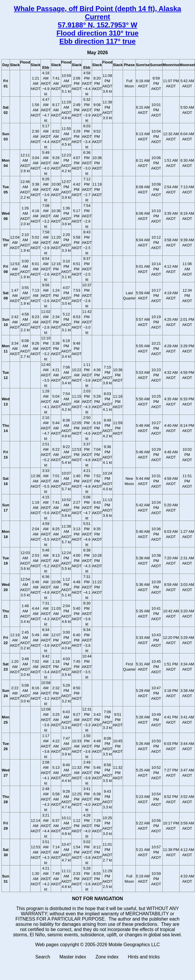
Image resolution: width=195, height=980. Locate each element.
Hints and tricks (144, 957)
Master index (73, 957)
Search (43, 957)
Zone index (107, 957)
